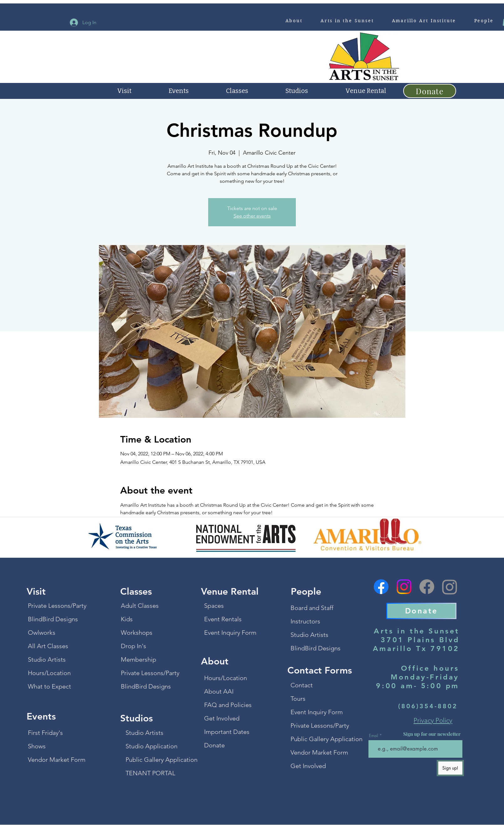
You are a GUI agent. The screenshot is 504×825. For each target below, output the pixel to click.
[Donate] (430, 91)
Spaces (214, 606)
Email (374, 736)
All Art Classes (48, 646)
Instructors (305, 621)
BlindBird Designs (53, 619)
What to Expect (49, 686)
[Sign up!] (450, 768)
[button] (294, 21)
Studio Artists (47, 659)
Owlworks (42, 633)
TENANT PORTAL (150, 773)
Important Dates (227, 732)
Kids (127, 619)
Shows (37, 746)
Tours (298, 699)
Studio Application (152, 746)
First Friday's (45, 733)
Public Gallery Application (152, 760)
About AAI (219, 691)
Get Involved (222, 718)
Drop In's (134, 646)
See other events (252, 216)
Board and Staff (312, 608)
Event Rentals (223, 619)
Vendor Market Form (54, 760)
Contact (302, 685)
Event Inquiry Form (230, 633)
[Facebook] (381, 587)
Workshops (137, 633)
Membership (139, 659)
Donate (214, 745)
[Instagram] (404, 587)
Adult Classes (140, 606)
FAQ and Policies (228, 705)
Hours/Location (49, 673)
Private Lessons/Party (54, 606)
